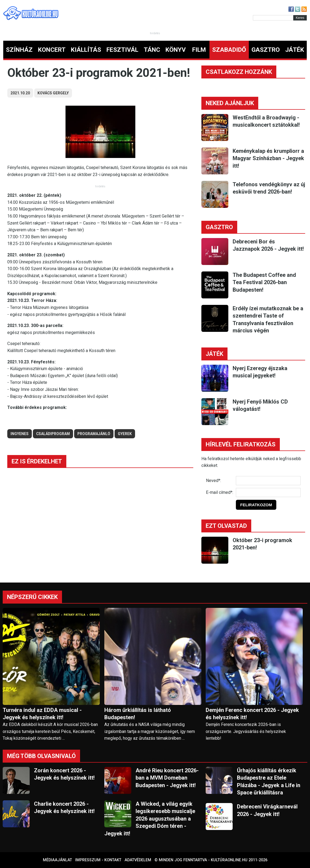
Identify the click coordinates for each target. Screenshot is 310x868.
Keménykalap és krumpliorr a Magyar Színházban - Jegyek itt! (268, 158)
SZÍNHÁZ (19, 50)
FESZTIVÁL (122, 50)
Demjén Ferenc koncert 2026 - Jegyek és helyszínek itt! (252, 714)
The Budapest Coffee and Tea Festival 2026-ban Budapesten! (264, 282)
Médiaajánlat (57, 860)
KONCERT (52, 50)
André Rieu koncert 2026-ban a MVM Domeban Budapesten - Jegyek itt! (167, 778)
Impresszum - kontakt (98, 860)
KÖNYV (176, 50)
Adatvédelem (138, 860)
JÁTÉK (295, 50)
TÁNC (152, 50)
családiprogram (53, 434)
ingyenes (20, 434)
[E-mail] (268, 492)
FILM (199, 50)
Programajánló (94, 434)
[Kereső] (273, 18)
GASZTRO (266, 50)
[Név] (268, 481)
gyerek (125, 434)
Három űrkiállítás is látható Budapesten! (138, 714)
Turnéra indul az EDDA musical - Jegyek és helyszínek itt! (42, 714)
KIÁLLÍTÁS (86, 50)
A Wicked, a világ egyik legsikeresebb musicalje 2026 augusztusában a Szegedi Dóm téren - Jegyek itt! (150, 819)
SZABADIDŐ (229, 50)
